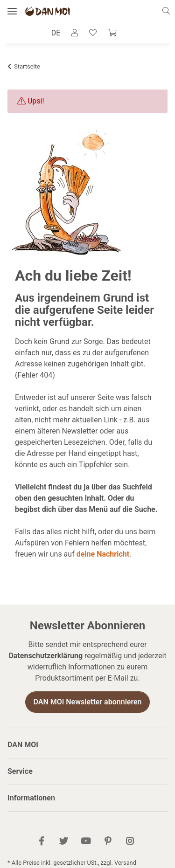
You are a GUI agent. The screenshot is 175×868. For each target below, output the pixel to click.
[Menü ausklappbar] (12, 11)
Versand (125, 863)
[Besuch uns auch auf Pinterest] (108, 842)
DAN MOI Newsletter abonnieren (87, 702)
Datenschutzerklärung (45, 656)
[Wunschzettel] (93, 33)
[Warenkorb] (112, 33)
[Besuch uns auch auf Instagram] (129, 842)
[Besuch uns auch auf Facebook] (41, 842)
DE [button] (56, 33)
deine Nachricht (103, 554)
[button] (169, 11)
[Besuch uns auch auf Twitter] (64, 842)
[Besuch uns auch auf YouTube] (86, 842)
